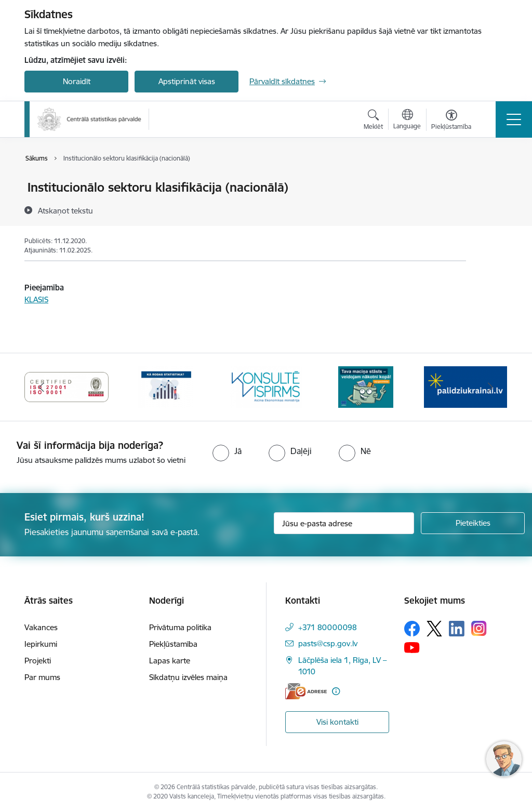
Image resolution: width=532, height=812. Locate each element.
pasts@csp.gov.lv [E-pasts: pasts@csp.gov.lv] (328, 643)
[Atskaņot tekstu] (65, 210)
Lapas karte (170, 661)
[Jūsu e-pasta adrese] (344, 523)
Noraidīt (77, 81)
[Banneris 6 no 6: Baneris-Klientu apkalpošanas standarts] (266, 386)
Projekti (38, 661)
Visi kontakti (337, 722)
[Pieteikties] (473, 523)
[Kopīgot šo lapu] (493, 209)
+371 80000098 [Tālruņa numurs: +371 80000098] (328, 627)
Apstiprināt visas (187, 81)
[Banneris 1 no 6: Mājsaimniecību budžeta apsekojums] (366, 386)
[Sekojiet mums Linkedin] (457, 629)
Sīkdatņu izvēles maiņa (188, 677)
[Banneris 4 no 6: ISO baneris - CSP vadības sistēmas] (66, 386)
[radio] (227, 451)
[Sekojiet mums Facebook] (412, 629)
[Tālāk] (490, 387)
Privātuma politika (180, 627)
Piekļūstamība (173, 644)
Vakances (41, 627)
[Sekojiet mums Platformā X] (434, 629)
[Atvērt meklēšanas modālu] (373, 121)
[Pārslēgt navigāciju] (514, 119)
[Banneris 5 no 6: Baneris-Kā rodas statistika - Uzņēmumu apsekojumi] (166, 386)
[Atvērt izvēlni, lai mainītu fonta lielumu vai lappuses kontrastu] (451, 121)
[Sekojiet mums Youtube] (412, 647)
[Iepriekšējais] (42, 387)
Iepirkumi (41, 644)
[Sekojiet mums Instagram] (479, 628)
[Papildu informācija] (336, 691)
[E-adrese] (306, 691)
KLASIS (36, 299)
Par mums (42, 677)
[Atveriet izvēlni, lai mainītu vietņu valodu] (407, 121)
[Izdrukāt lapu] (493, 183)
